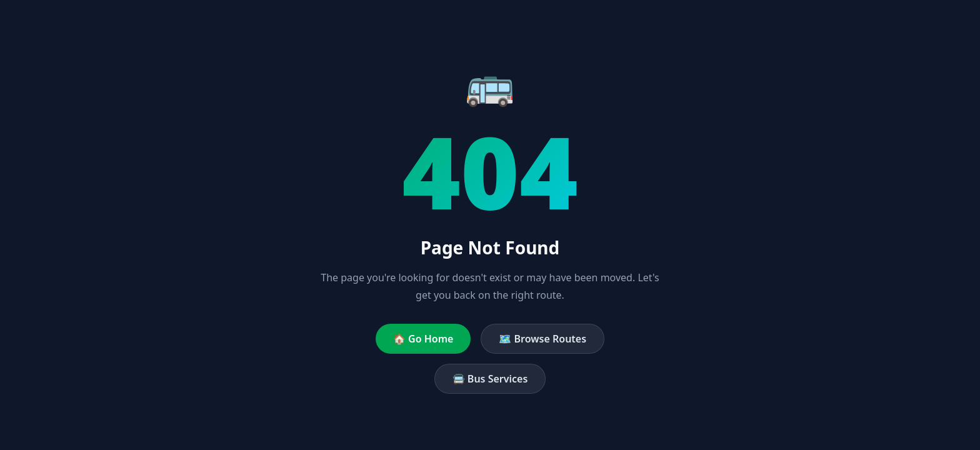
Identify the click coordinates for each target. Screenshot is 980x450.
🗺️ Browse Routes (542, 339)
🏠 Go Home (423, 339)
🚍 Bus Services (490, 379)
